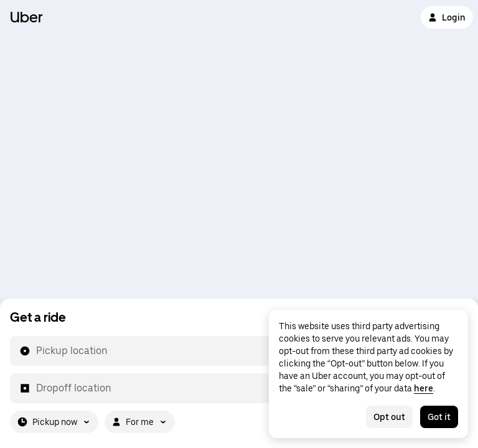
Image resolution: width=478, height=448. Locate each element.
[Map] (239, 149)
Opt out (389, 417)
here (424, 388)
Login (447, 17)
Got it (439, 417)
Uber (26, 17)
